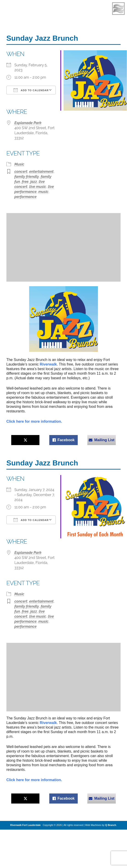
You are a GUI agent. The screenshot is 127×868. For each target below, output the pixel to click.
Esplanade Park (28, 123)
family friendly (27, 177)
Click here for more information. (34, 421)
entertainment (41, 172)
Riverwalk (48, 364)
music (43, 192)
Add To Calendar (31, 90)
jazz (34, 182)
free (25, 182)
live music (38, 187)
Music (19, 164)
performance (26, 197)
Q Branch (111, 825)
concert (21, 172)
